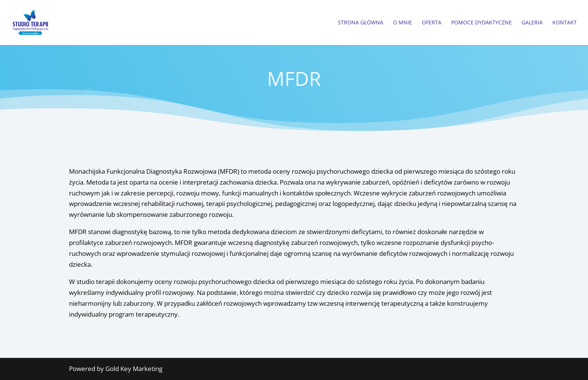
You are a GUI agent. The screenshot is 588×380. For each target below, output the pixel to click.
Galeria (532, 23)
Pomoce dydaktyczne (481, 23)
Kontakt (565, 23)
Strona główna (361, 23)
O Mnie (403, 23)
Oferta (432, 23)
